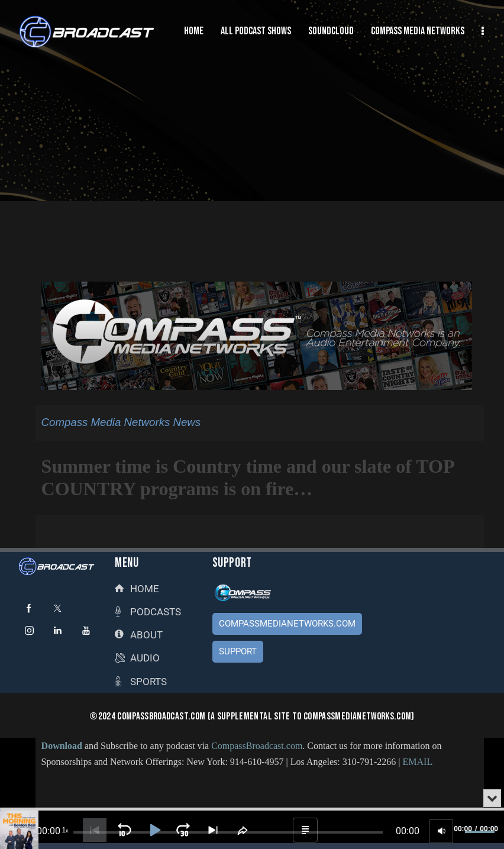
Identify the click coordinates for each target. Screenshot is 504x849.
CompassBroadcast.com (257, 746)
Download (62, 746)
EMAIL (418, 762)
